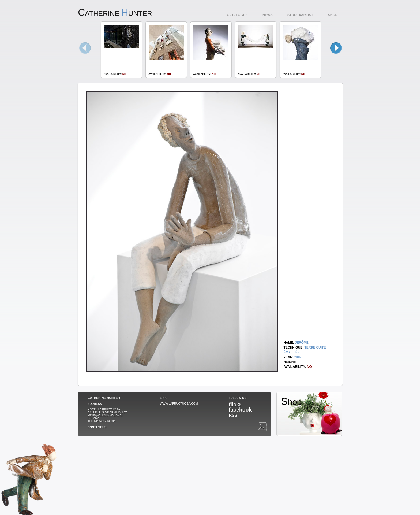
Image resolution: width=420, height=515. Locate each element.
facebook (240, 410)
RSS (233, 415)
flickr (235, 405)
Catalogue (237, 15)
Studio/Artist (300, 15)
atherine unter (115, 13)
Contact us (97, 427)
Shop (333, 15)
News (268, 15)
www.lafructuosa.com (179, 403)
